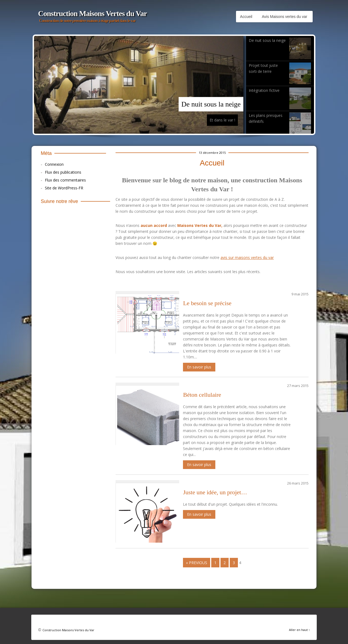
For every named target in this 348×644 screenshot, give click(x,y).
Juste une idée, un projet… (215, 492)
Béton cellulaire (202, 395)
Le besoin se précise (207, 303)
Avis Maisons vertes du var (285, 17)
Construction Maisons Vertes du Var (92, 14)
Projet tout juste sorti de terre (280, 73)
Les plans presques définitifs (280, 123)
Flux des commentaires (65, 180)
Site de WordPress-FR (64, 188)
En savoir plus (199, 367)
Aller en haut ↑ (300, 630)
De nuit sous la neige (211, 104)
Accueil (246, 17)
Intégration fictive (280, 98)
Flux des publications (63, 172)
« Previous (197, 563)
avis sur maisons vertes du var (247, 257)
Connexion (54, 164)
